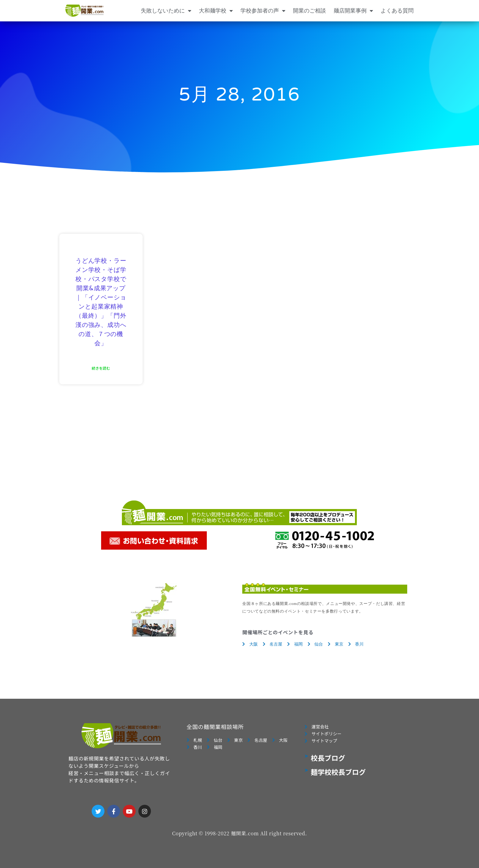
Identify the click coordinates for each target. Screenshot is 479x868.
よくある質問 (397, 11)
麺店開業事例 (353, 11)
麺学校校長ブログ (338, 774)
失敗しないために (166, 11)
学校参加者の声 (263, 11)
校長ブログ (328, 760)
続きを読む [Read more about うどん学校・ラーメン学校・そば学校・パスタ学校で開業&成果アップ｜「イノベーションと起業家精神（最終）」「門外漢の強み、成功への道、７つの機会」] (101, 368)
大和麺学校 (216, 11)
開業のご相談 (309, 11)
